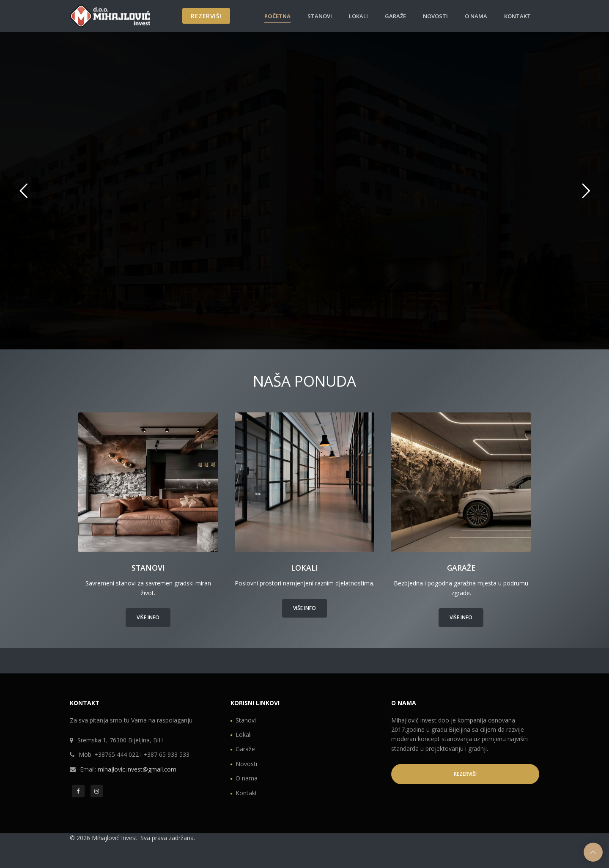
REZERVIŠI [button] (465, 774)
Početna (277, 16)
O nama (476, 16)
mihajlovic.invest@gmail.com (137, 769)
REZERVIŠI (206, 16)
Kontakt (517, 16)
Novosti (435, 16)
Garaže (395, 16)
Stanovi (320, 16)
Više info (148, 617)
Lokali (358, 16)
